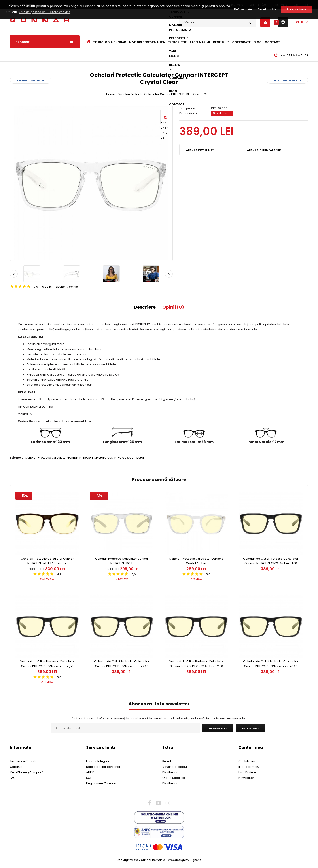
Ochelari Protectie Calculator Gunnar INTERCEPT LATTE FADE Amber (47, 561)
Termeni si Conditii (23, 761)
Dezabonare (251, 728)
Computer (137, 458)
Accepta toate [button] (296, 9)
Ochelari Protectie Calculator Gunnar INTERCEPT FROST (122, 561)
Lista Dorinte (247, 772)
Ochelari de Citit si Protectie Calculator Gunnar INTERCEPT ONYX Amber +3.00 (271, 664)
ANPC (90, 772)
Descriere (145, 307)
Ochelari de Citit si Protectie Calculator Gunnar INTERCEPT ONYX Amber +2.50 (196, 664)
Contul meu (247, 761)
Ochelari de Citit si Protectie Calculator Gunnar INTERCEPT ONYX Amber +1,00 (271, 561)
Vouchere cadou (175, 767)
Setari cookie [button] (266, 9)
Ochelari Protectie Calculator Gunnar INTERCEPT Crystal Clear (69, 458)
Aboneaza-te (218, 728)
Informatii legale (98, 761)
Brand (167, 761)
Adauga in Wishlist (200, 150)
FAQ (13, 778)
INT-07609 (121, 458)
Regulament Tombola (102, 783)
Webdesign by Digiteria (185, 860)
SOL (89, 778)
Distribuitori (170, 772)
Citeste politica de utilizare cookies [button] (59, 12)
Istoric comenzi (249, 767)
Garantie (16, 767)
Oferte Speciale (174, 778)
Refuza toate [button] (239, 9)
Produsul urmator (287, 80)
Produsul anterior (31, 80)
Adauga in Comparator (264, 150)
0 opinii (47, 287)
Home (111, 94)
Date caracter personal (103, 767)
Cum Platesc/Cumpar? (26, 772)
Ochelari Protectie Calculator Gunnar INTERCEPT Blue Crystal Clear (165, 94)
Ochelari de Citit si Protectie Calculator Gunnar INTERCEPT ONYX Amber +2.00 (122, 664)
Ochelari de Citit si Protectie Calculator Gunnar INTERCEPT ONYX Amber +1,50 (47, 664)
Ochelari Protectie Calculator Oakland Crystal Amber (196, 561)
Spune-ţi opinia (67, 287)
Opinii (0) (173, 307)
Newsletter (246, 778)
